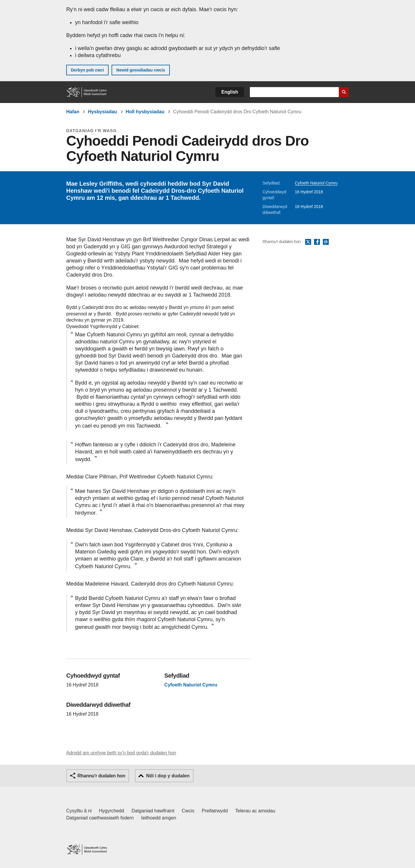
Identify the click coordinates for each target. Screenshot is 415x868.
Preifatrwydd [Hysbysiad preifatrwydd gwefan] (215, 811)
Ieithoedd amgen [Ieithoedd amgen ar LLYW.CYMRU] (159, 818)
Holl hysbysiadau (145, 112)
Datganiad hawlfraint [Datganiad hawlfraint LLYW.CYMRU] (153, 811)
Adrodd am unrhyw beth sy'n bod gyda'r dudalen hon (121, 753)
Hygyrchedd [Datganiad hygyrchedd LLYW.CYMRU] (111, 811)
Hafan (73, 112)
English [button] (230, 92)
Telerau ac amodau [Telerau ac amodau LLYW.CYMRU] (255, 811)
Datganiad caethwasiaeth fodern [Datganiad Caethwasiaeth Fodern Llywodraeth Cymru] (100, 818)
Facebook (317, 242)
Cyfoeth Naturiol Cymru (316, 183)
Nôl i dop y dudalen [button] (168, 776)
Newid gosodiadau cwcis (141, 70)
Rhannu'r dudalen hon (101, 776)
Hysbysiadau (103, 112)
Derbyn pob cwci (87, 70)
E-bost (326, 242)
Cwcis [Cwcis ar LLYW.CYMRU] (188, 811)
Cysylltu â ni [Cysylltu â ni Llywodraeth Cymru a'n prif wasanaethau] (79, 811)
